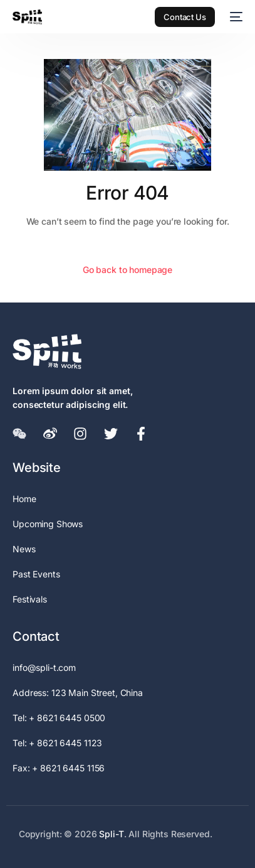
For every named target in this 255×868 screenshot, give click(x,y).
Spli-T (111, 834)
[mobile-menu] (235, 17)
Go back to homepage (127, 270)
